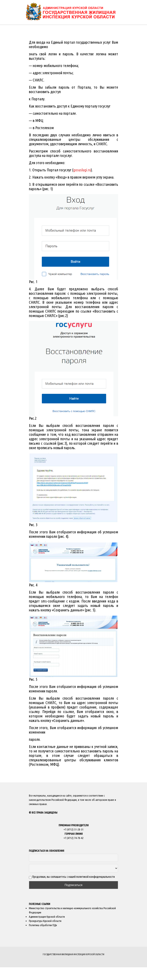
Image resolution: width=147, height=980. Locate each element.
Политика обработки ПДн (43, 925)
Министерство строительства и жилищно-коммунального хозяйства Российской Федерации (72, 910)
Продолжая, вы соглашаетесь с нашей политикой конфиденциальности (72, 877)
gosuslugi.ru (82, 170)
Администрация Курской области (47, 917)
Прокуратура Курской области (45, 921)
